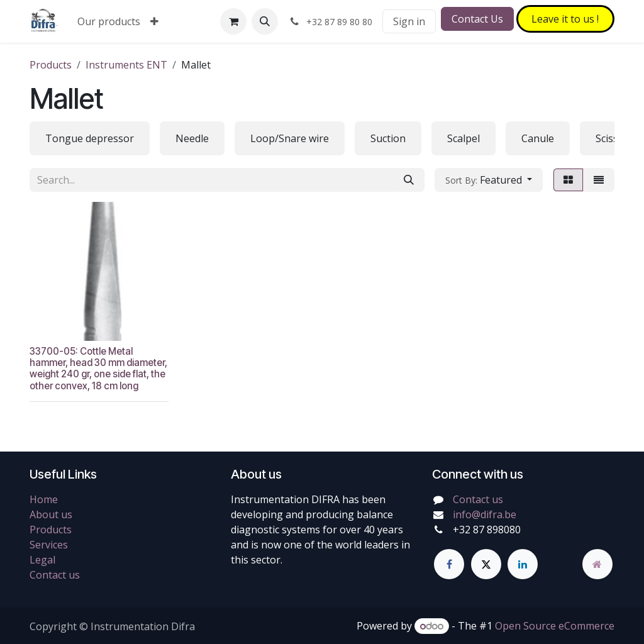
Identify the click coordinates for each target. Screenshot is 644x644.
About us (51, 514)
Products (51, 65)
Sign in (409, 21)
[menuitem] (109, 21)
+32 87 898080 (487, 530)
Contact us (55, 575)
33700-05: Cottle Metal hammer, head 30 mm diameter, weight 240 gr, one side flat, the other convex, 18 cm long (98, 368)
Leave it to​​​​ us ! (565, 19)
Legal (42, 560)
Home (44, 499)
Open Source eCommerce (555, 626)
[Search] (409, 180)
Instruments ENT (126, 65)
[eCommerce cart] (233, 21)
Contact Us (477, 19)
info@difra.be (485, 514)
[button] (265, 21)
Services (49, 545)
